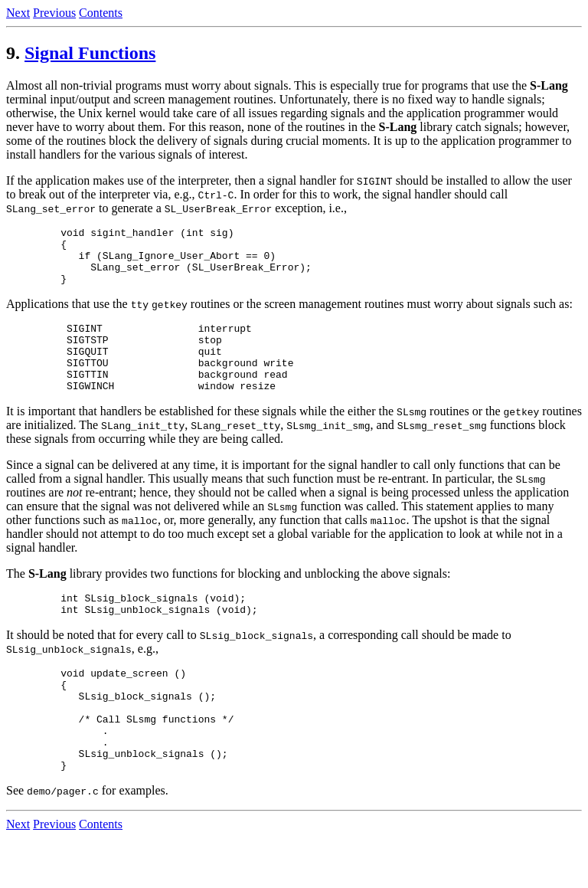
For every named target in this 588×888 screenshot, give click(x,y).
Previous (54, 13)
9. (13, 53)
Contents (101, 13)
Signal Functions (90, 53)
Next (18, 13)
